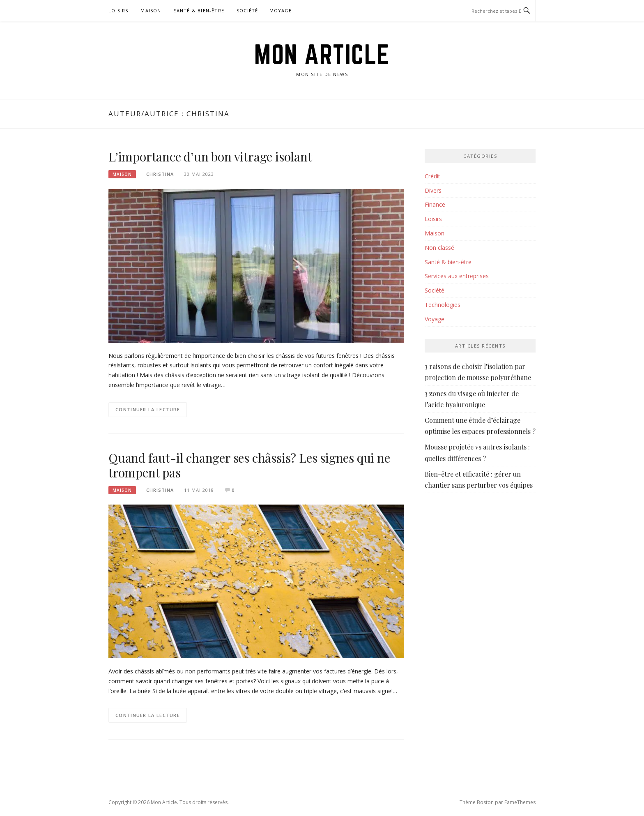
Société (247, 10)
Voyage (281, 10)
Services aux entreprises (457, 276)
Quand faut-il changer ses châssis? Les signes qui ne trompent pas (249, 465)
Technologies (443, 305)
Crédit (432, 176)
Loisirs (118, 10)
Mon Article (322, 54)
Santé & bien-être (199, 10)
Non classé (439, 248)
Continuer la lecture (148, 409)
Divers (433, 190)
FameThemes (520, 802)
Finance (435, 204)
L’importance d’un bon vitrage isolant (210, 157)
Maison (151, 10)
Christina (160, 174)
